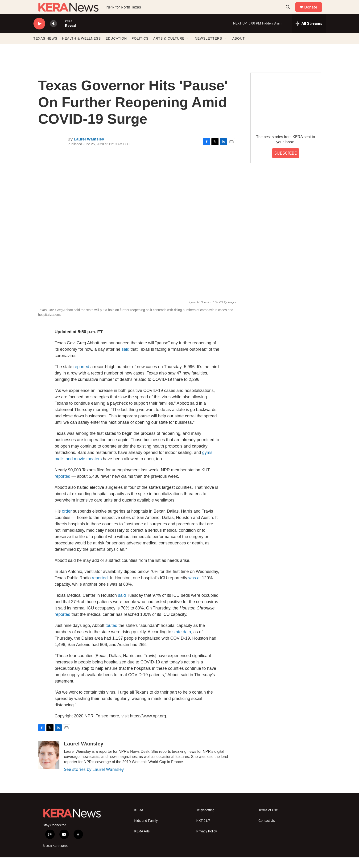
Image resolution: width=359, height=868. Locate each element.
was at (194, 588)
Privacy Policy (207, 842)
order (67, 522)
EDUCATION (116, 49)
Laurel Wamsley (89, 150)
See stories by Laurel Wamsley (94, 780)
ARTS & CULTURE (169, 49)
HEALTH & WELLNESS (81, 49)
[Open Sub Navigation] (188, 49)
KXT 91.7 (203, 831)
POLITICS (140, 49)
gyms (207, 463)
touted (112, 636)
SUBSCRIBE (286, 164)
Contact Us (266, 831)
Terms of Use (268, 821)
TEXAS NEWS (45, 49)
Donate (314, 12)
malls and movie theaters (78, 469)
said (126, 360)
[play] (39, 34)
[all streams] (309, 34)
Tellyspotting (205, 821)
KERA (139, 821)
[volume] (54, 34)
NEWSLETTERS (208, 49)
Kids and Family (146, 831)
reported (82, 377)
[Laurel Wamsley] (49, 765)
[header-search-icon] (290, 12)
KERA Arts (142, 842)
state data (182, 642)
